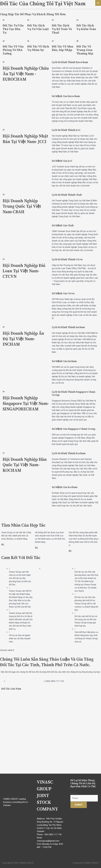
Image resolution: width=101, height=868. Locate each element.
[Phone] (84, 798)
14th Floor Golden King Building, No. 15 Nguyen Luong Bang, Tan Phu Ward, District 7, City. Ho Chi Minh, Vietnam (50, 825)
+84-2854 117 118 (53, 834)
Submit (79, 805)
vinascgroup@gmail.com (48, 841)
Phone (74, 793)
